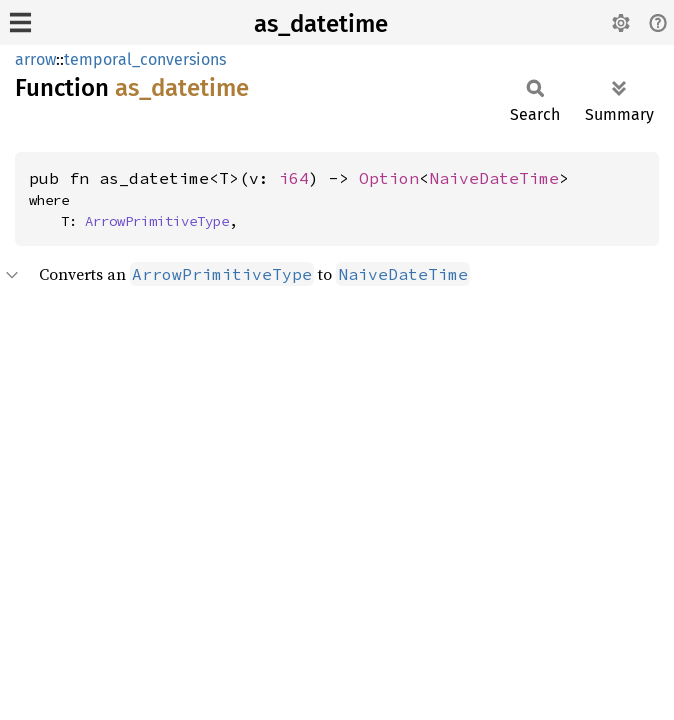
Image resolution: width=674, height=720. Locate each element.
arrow (35, 59)
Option (389, 178)
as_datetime (321, 24)
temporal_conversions (145, 59)
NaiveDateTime (494, 178)
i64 (294, 178)
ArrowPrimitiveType (157, 221)
